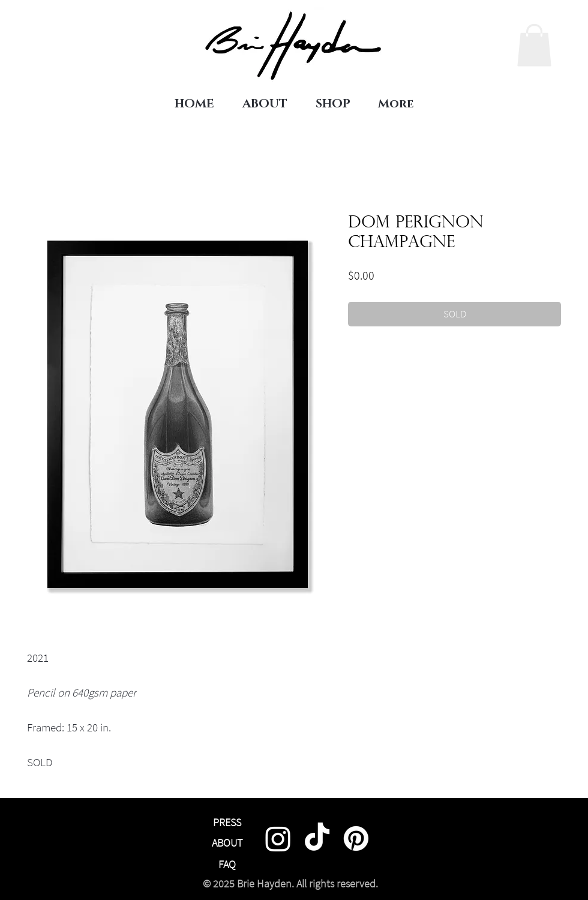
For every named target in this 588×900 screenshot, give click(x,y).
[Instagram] (278, 838)
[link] (534, 45)
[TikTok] (317, 838)
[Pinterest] (356, 838)
